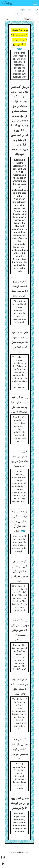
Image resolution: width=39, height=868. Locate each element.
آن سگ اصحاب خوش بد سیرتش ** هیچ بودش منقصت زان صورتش (19, 630)
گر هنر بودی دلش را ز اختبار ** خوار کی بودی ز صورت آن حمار (19, 571)
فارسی (35, 10)
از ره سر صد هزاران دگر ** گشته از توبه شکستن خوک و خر (19, 749)
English (23, 10)
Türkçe (29, 10)
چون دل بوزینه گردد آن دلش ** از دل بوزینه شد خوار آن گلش (19, 521)
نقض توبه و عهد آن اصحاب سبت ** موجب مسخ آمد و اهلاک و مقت (19, 342)
